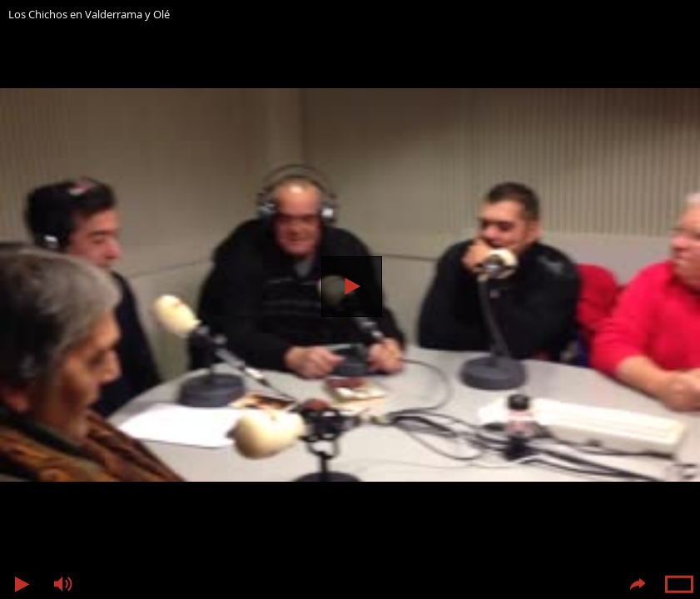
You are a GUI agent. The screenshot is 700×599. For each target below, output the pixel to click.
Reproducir (352, 287)
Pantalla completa (679, 584)
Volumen (62, 584)
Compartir (638, 584)
